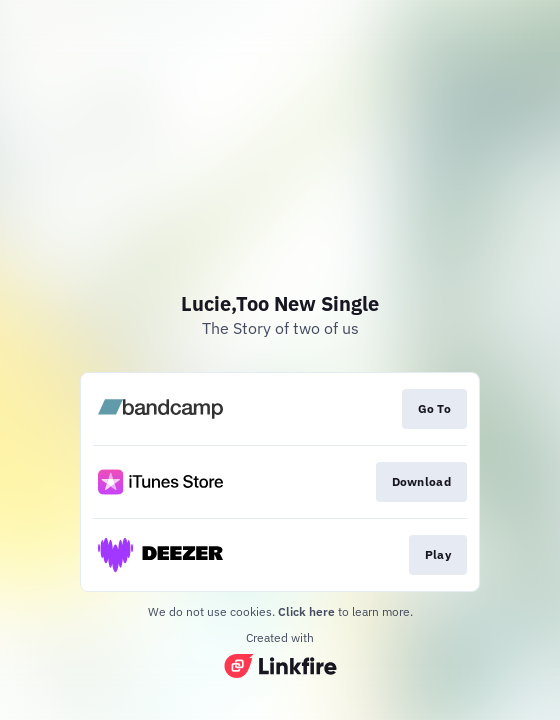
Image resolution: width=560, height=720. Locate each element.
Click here (306, 611)
